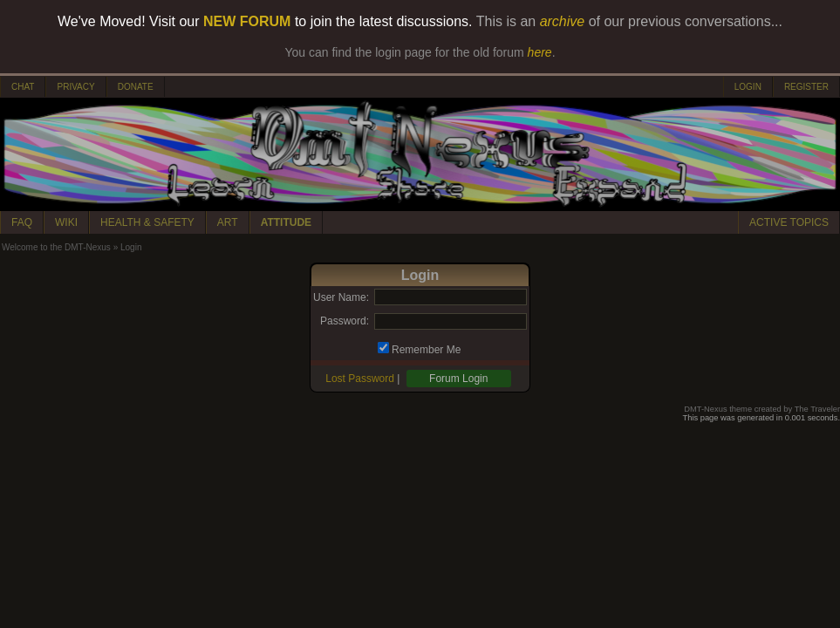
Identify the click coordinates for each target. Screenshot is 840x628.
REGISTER (806, 87)
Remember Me (426, 350)
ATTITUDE (286, 222)
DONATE (136, 87)
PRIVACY (75, 87)
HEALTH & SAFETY (147, 222)
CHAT (23, 87)
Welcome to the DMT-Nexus (56, 247)
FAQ (22, 222)
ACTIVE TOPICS (789, 222)
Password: (345, 321)
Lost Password (360, 379)
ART (228, 222)
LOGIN (748, 87)
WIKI (66, 222)
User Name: (341, 297)
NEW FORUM (247, 21)
